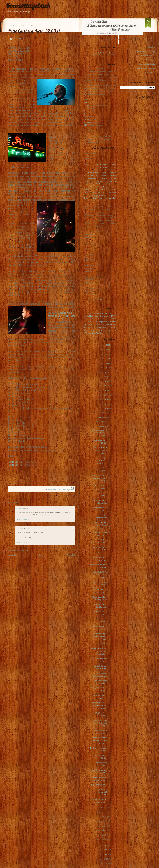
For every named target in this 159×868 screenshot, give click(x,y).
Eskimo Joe (96, 319)
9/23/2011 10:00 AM (23, 542)
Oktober (103, 422)
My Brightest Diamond (97, 195)
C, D (97, 52)
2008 (106, 854)
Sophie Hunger (103, 187)
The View (112, 330)
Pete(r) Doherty (93, 173)
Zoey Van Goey (98, 333)
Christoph (21, 528)
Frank (19, 508)
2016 (106, 386)
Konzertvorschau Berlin (146, 64)
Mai (105, 821)
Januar (104, 839)
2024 (107, 350)
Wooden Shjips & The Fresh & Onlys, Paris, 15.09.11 (99, 575)
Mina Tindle (101, 175)
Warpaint (97, 170)
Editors (113, 175)
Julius (86, 108)
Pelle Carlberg (16, 462)
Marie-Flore (108, 184)
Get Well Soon (101, 164)
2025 (108, 345)
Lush (93, 201)
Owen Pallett (111, 198)
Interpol (104, 178)
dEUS (112, 316)
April (104, 826)
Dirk (86, 125)
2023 (107, 354)
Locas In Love (98, 181)
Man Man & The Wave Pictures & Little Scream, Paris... (99, 525)
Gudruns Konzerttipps (147, 60)
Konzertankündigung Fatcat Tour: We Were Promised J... (100, 550)
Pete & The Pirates (96, 324)
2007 (106, 859)
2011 (106, 409)
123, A (88, 52)
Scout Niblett (89, 187)
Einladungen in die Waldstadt (144, 51)
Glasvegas (107, 319)
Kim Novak (97, 198)
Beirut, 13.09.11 (102, 644)
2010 (106, 845)
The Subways (102, 330)
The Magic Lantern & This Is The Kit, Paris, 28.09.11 (100, 433)
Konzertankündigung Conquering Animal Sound (100, 636)
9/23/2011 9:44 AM (23, 519)
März (104, 831)
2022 (108, 359)
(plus (105, 173)
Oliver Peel (88, 102)
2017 (106, 381)
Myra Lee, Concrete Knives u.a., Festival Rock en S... (100, 740)
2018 (106, 377)
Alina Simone (90, 313)
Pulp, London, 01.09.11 (99, 785)
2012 (106, 404)
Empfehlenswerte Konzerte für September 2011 (101, 792)
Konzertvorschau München (145, 68)
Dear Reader (103, 167)
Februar (103, 835)
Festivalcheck (150, 72)
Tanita (86, 114)
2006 (107, 863)
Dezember (103, 412)
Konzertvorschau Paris (147, 55)
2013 (106, 399)
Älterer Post (71, 555)
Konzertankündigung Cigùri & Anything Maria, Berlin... (100, 461)
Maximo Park (93, 178)
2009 (106, 850)
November (102, 417)
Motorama (112, 192)
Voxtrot (88, 333)
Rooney (93, 330)
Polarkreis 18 (104, 327)
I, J (114, 52)
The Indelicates (101, 189)
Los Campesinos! (94, 184)
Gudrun (87, 111)
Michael (87, 122)
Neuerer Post (13, 555)
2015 (106, 390)
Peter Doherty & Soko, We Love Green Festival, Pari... (99, 651)
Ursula (86, 119)
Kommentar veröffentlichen (18, 550)
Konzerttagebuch (28, 6)
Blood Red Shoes (92, 316)
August (104, 808)
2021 (107, 363)
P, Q (101, 55)
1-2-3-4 (99, 299)
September (102, 426)
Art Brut (113, 313)
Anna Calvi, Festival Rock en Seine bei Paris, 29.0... (100, 723)
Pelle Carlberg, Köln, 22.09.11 (34, 31)
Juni (105, 817)
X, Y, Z (90, 58)
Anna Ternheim (110, 170)
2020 (107, 368)
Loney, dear (112, 181)
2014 (106, 395)
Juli (105, 812)
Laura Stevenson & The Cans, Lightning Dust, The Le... (99, 705)
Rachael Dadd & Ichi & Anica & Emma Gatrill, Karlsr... (99, 478)
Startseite (42, 555)
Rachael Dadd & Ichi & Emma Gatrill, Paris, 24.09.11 (99, 450)
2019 (106, 372)
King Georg (53, 490)
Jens (85, 117)
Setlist (71, 490)
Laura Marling (99, 192)
